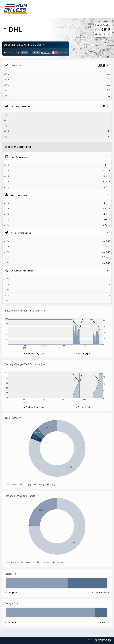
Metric (64, 53)
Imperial (46, 53)
